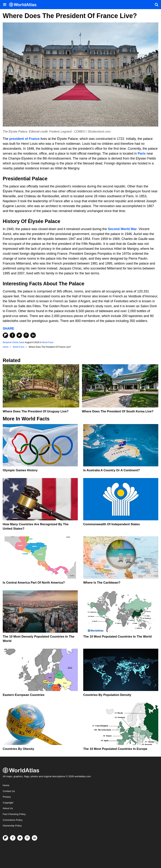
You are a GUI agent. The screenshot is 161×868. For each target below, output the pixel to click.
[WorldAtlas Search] (156, 5)
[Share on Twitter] (19, 335)
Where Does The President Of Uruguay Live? (36, 411)
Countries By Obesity (18, 749)
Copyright (8, 803)
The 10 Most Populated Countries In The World (117, 637)
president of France (24, 139)
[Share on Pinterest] (26, 335)
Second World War (122, 229)
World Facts (48, 342)
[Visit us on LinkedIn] (35, 838)
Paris (142, 154)
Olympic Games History (20, 470)
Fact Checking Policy (14, 814)
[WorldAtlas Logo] (24, 5)
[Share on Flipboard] (5, 335)
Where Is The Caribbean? (102, 583)
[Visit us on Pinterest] (27, 838)
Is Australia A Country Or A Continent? (111, 470)
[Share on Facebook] (12, 335)
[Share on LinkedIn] (33, 335)
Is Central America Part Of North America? (34, 583)
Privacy (7, 797)
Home (6, 785)
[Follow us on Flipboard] (5, 838)
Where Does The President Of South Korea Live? (118, 411)
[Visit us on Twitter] (20, 838)
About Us (8, 808)
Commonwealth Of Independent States (112, 524)
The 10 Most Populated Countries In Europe (115, 749)
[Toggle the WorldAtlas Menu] (5, 5)
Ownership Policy (12, 826)
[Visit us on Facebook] (13, 838)
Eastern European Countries (24, 695)
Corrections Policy (13, 820)
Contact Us (9, 791)
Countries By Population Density (107, 695)
